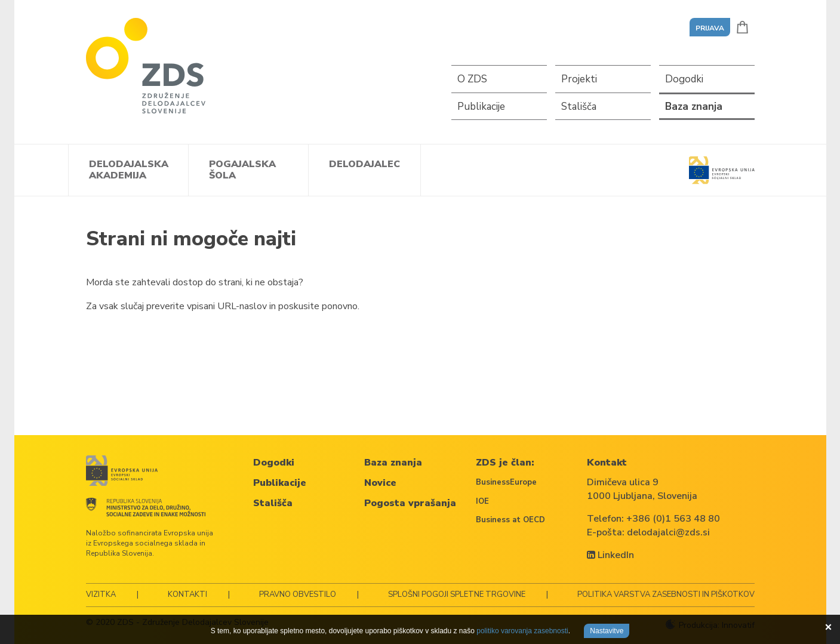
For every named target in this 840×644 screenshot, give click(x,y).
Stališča (579, 107)
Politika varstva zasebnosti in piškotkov (666, 594)
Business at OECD (510, 520)
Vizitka (101, 594)
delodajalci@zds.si (668, 532)
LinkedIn (610, 555)
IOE (482, 501)
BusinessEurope (506, 482)
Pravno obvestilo (298, 594)
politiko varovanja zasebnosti (522, 631)
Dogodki (684, 79)
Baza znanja (694, 107)
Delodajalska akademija (129, 170)
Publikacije (481, 107)
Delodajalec (364, 164)
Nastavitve (607, 631)
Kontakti (187, 594)
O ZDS (472, 79)
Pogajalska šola (242, 170)
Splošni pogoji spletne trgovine (457, 594)
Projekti (579, 79)
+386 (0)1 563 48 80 (673, 519)
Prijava (710, 28)
